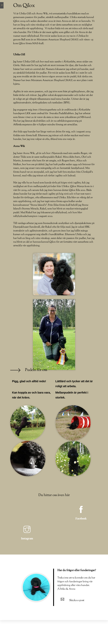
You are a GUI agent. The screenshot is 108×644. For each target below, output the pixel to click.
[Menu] (2, 5)
